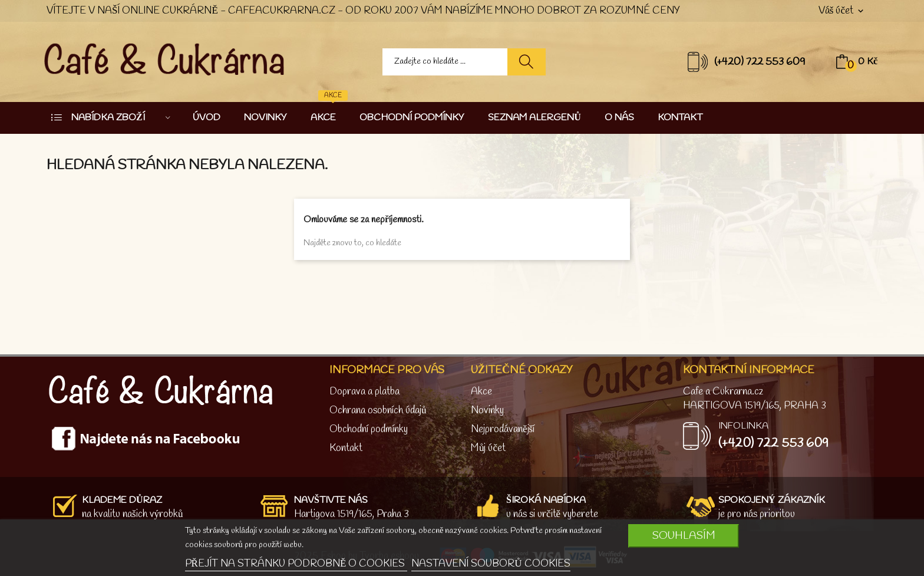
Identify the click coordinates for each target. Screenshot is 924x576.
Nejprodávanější (503, 429)
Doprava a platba (364, 392)
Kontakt (346, 448)
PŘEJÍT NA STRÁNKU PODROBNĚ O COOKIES (296, 564)
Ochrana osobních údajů (378, 411)
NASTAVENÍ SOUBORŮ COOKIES (491, 564)
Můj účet (488, 448)
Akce (481, 392)
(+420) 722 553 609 (760, 62)
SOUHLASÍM (684, 536)
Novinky (487, 411)
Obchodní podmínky (369, 429)
